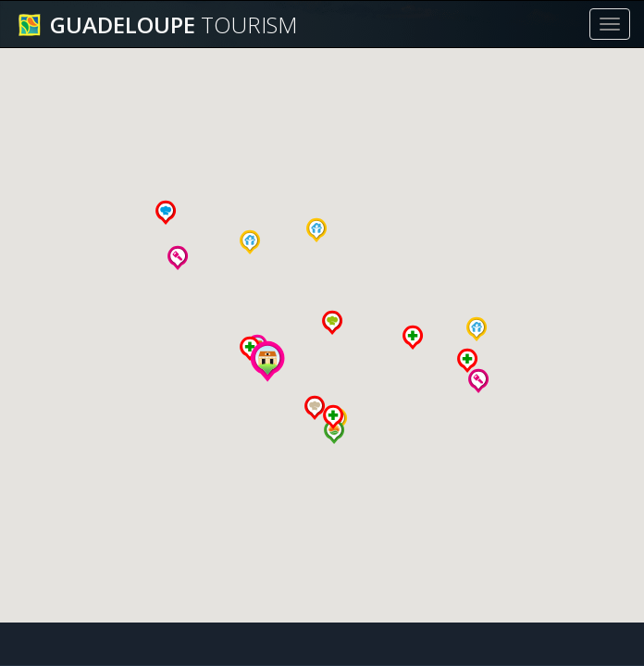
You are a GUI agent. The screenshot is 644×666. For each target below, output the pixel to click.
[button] (250, 242)
